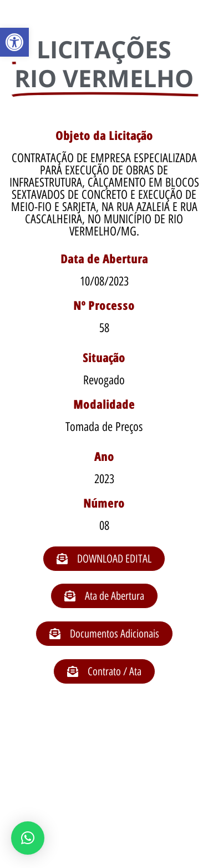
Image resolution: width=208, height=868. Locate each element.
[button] (14, 42)
